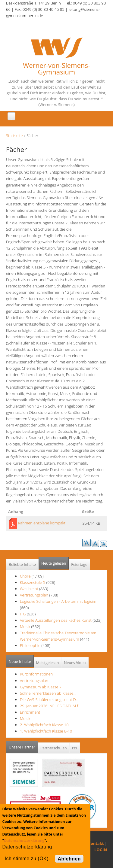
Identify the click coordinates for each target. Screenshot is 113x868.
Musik (25, 627)
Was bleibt (30, 589)
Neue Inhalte (20, 662)
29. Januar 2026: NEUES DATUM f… (50, 706)
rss (75, 748)
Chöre (25, 576)
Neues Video (75, 663)
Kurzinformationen (36, 674)
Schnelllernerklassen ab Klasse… (48, 693)
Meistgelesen (48, 663)
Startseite (14, 135)
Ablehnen (69, 859)
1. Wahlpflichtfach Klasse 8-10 (46, 731)
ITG (23, 614)
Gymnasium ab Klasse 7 (41, 687)
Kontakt (96, 843)
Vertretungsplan (34, 595)
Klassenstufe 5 (33, 582)
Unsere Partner (23, 745)
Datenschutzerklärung (24, 841)
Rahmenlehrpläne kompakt (42, 523)
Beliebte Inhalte (22, 565)
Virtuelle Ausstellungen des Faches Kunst (56, 620)
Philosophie (30, 645)
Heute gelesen (54, 563)
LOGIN (101, 850)
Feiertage (79, 565)
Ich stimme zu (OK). (27, 859)
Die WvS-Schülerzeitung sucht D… (49, 700)
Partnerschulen (54, 748)
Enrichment (30, 712)
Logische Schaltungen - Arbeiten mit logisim (58, 601)
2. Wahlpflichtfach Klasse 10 (44, 725)
